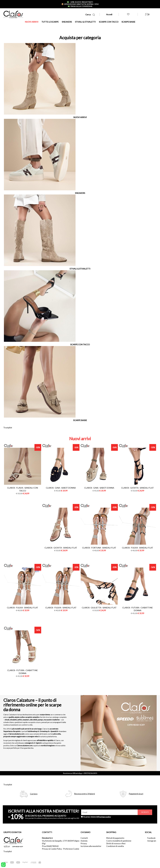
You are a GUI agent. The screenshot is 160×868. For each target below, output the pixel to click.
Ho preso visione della (97, 817)
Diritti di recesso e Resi (116, 843)
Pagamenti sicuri (136, 794)
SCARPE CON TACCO (109, 22)
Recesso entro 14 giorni (85, 794)
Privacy (84, 843)
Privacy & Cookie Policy (52, 849)
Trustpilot (8, 428)
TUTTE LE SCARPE (50, 22)
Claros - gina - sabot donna (61, 488)
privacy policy (106, 817)
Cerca (90, 15)
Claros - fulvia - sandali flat (138, 548)
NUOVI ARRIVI (32, 22)
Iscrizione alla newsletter (91, 846)
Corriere (34, 794)
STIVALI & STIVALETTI (85, 22)
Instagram (152, 841)
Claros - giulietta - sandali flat (99, 608)
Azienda (84, 841)
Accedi (109, 14)
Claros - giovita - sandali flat (137, 488)
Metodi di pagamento (115, 838)
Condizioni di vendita (115, 846)
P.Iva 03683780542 (50, 846)
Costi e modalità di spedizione (119, 841)
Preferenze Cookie (71, 849)
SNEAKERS (67, 22)
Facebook (151, 838)
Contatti (84, 838)
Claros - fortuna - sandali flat (99, 548)
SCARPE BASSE (128, 22)
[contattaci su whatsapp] (3, 864)
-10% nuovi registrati (80, 2)
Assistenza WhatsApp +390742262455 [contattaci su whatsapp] (80, 773)
